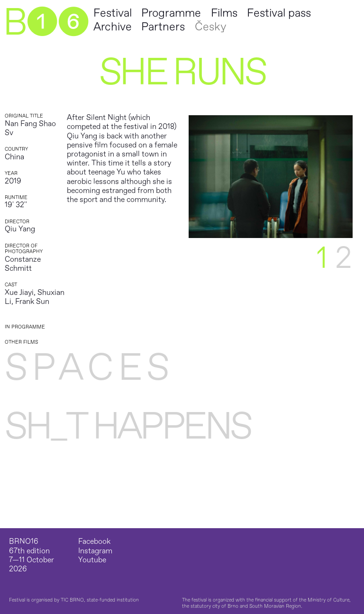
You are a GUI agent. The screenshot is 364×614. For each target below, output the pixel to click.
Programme (171, 13)
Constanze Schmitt (23, 264)
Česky (210, 27)
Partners (163, 27)
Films (224, 13)
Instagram (95, 551)
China (14, 157)
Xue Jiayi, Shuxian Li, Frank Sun (35, 297)
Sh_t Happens (128, 427)
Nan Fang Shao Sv (30, 128)
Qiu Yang (20, 229)
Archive (113, 27)
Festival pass (279, 13)
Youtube (92, 560)
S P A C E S (86, 368)
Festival (113, 13)
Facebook (94, 542)
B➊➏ (45, 23)
